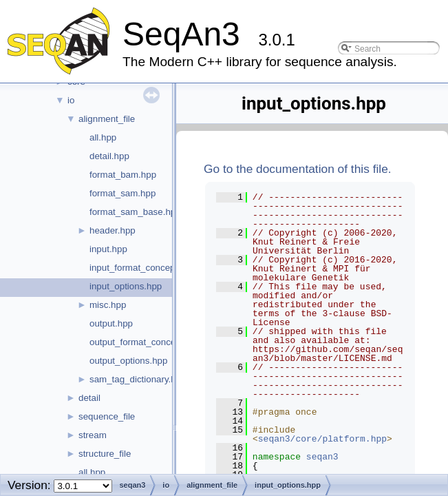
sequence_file (107, 416)
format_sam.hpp (122, 193)
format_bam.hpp (123, 175)
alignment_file (107, 119)
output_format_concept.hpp (145, 342)
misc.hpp (108, 305)
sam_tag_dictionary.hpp (138, 379)
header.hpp (113, 230)
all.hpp (103, 137)
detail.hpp (109, 156)
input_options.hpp (126, 286)
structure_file (105, 454)
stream (93, 435)
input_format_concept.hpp (142, 268)
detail (89, 398)
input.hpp (108, 249)
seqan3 (322, 457)
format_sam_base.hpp (135, 212)
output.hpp (111, 323)
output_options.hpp (128, 361)
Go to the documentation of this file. (298, 169)
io (71, 100)
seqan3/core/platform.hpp (322, 439)
